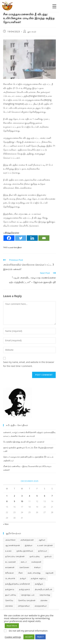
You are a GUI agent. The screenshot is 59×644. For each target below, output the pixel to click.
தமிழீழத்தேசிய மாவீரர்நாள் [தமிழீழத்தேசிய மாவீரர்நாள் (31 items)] (18, 584)
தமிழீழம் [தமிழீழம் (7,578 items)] (39, 584)
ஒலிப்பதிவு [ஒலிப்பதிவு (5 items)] (35, 556)
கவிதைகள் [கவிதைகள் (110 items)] (36, 562)
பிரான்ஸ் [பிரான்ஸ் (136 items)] (9, 606)
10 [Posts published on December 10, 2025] (22, 501)
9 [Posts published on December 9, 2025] (14, 501)
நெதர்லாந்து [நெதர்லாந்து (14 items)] (45, 595)
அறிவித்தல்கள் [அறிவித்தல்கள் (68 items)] (27, 540)
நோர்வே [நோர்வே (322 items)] (9, 600)
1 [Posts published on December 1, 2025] (7, 496)
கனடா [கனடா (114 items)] (24, 562)
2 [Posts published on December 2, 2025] (14, 496)
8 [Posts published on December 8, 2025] (7, 501)
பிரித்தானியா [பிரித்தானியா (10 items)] (24, 606)
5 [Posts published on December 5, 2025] (37, 496)
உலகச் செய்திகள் (15, 247)
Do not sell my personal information (28, 631)
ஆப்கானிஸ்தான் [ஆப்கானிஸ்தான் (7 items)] (13, 545)
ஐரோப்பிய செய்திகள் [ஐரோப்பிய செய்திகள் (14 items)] (15, 556)
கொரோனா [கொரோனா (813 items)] (24, 567)
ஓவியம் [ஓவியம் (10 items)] (48, 556)
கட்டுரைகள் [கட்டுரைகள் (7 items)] (10, 562)
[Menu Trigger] (54, 6)
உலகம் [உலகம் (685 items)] (8, 551)
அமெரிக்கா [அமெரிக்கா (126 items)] (10, 540)
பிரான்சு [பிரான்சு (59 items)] (44, 600)
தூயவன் (32, 32)
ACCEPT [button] (29, 637)
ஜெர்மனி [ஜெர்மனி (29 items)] (49, 573)
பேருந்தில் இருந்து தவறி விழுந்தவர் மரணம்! (24, 442)
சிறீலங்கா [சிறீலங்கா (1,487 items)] (9, 573)
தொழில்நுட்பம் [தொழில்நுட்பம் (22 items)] (28, 595)
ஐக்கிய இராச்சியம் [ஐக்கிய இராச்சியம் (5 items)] (25, 551)
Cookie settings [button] (13, 637)
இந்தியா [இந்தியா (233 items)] (29, 545)
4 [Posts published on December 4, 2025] (29, 496)
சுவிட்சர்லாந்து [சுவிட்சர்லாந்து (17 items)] (34, 573)
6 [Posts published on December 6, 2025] (45, 496)
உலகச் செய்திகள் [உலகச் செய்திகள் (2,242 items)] (45, 545)
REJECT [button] (40, 637)
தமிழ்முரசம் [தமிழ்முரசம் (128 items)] (24, 589)
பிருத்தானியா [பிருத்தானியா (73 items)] (41, 606)
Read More (12, 626)
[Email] (44, 238)
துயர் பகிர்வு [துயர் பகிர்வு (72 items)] (11, 595)
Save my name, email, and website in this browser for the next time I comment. (29, 364)
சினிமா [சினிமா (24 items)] (37, 567)
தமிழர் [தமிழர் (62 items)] (23, 578)
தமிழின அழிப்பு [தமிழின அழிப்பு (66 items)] (38, 578)
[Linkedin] (32, 238)
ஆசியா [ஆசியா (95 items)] (42, 540)
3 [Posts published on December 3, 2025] (22, 496)
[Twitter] (21, 238)
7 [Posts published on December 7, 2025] (52, 496)
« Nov (6, 524)
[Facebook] (9, 238)
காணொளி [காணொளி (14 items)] (10, 567)
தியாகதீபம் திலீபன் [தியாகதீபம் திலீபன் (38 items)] (44, 589)
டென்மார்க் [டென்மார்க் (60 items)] (10, 578)
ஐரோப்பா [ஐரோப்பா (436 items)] (43, 551)
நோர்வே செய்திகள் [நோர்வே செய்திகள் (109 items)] (27, 600)
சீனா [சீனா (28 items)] (21, 573)
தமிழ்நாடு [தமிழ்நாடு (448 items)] (10, 589)
